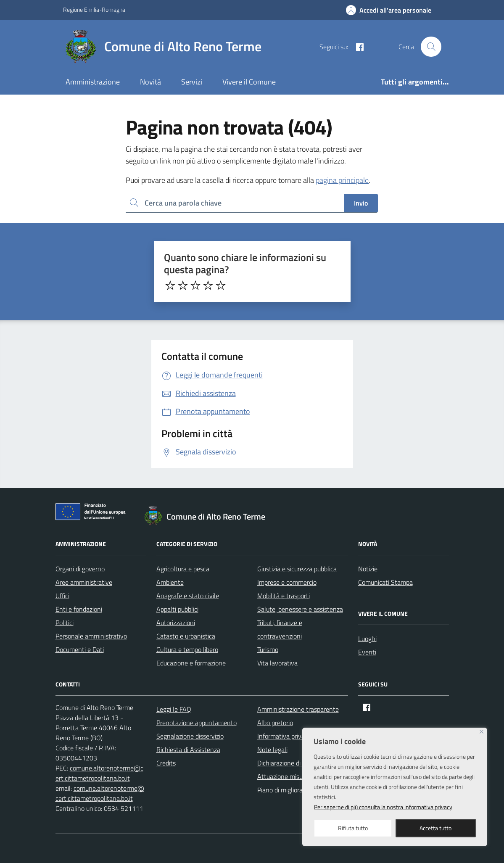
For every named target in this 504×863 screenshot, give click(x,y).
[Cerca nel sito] (431, 47)
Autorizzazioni (176, 623)
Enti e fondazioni (79, 609)
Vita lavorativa (277, 663)
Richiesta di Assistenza (188, 750)
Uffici (62, 596)
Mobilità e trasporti (284, 596)
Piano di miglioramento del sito (300, 790)
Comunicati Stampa (385, 582)
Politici (65, 623)
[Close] (482, 732)
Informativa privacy (284, 736)
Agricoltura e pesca (183, 569)
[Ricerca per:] (235, 203)
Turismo (268, 649)
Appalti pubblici (177, 609)
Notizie (368, 569)
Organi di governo (80, 569)
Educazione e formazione (191, 663)
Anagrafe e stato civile (188, 596)
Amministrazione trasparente (298, 709)
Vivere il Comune (249, 82)
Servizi (192, 82)
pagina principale (342, 180)
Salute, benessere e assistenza (300, 609)
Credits (166, 763)
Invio (361, 203)
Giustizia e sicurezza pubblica (297, 569)
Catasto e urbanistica (186, 636)
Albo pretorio (275, 723)
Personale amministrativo (91, 636)
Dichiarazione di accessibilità (296, 763)
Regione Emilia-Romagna (94, 9)
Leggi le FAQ (174, 709)
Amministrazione (93, 82)
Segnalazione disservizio (190, 736)
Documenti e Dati (80, 649)
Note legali (272, 750)
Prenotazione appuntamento (197, 723)
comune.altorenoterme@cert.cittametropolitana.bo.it (99, 773)
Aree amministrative (84, 582)
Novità (150, 82)
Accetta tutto (435, 828)
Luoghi (367, 639)
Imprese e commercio (287, 582)
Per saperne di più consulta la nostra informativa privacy (383, 807)
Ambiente (170, 582)
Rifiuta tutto (353, 828)
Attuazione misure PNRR (292, 776)
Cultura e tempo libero (187, 649)
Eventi (367, 652)
